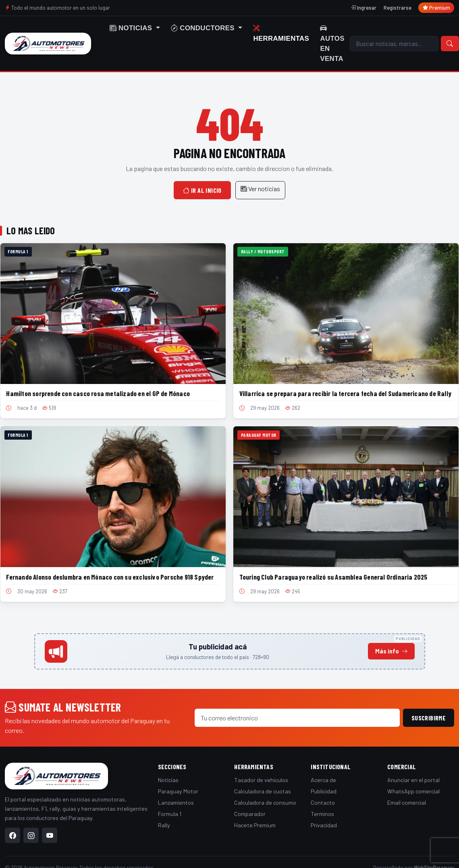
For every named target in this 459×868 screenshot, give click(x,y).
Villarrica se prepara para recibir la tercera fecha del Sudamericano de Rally (345, 393)
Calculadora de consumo (265, 802)
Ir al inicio (202, 190)
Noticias (168, 780)
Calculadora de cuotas (263, 791)
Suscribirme (429, 718)
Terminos (322, 814)
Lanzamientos (176, 802)
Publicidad (324, 791)
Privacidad (324, 825)
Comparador (250, 814)
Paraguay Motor (178, 791)
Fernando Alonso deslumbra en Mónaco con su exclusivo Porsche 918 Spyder (110, 577)
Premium (436, 8)
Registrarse (398, 8)
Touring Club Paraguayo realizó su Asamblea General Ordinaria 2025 (333, 577)
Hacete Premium (255, 825)
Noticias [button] (132, 28)
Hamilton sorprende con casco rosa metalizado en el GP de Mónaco (98, 393)
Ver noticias (260, 189)
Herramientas (281, 33)
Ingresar (363, 8)
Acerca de (323, 780)
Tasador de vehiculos (261, 780)
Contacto (323, 802)
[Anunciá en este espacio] (230, 651)
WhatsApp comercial (413, 791)
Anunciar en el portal (413, 780)
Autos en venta (332, 43)
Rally (164, 825)
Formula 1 (170, 814)
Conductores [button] (204, 28)
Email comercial (407, 802)
